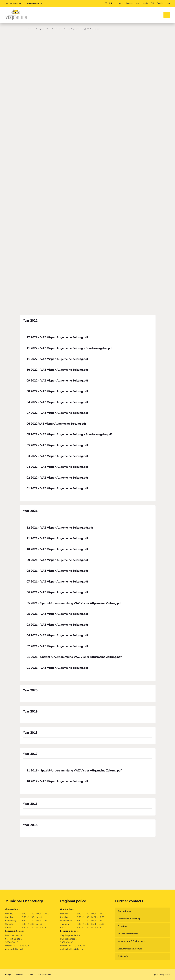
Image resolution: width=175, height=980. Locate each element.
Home (30, 29)
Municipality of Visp (43, 29)
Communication (58, 29)
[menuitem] (120, 3)
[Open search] (167, 15)
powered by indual (162, 975)
